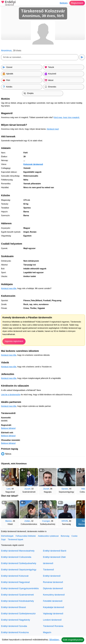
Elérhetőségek (7, 536)
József (46, 489)
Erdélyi (8, 3)
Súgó (3, 539)
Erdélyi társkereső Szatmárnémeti (17, 595)
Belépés (64, 3)
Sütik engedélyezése (73, 640)
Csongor (46, 521)
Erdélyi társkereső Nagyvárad (15, 582)
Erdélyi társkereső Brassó (13, 607)
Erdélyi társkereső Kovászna (15, 632)
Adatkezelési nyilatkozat (48, 536)
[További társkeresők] (81, 480)
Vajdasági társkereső (53, 614)
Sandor (65, 489)
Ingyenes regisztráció (14, 341)
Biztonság (65, 536)
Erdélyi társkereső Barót (55, 551)
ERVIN (65, 521)
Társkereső (49, 570)
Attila (84, 489)
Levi (9, 489)
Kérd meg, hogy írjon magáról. (67, 117)
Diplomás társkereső (53, 588)
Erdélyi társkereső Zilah (54, 557)
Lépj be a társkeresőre (11, 395)
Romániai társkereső (53, 582)
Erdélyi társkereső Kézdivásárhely (17, 601)
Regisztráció (77, 3)
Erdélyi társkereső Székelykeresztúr (18, 614)
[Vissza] (5, 480)
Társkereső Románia (53, 626)
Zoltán (27, 521)
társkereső (48, 563)
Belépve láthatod (8, 428)
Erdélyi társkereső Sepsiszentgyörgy (19, 570)
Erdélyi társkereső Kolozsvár (15, 576)
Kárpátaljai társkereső (54, 607)
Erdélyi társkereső (52, 576)
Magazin (47, 632)
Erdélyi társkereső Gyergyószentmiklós (20, 588)
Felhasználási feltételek (26, 536)
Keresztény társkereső (54, 595)
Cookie (75, 536)
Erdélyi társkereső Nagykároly (16, 620)
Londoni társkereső (52, 620)
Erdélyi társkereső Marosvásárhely (18, 551)
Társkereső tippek (15, 539)
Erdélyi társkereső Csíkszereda (16, 557)
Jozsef (27, 489)
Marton (9, 521)
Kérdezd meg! (53, 129)
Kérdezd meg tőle (9, 288)
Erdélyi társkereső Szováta (14, 626)
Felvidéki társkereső (53, 601)
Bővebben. (55, 640)
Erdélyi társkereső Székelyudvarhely (19, 563)
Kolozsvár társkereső (33, 164)
